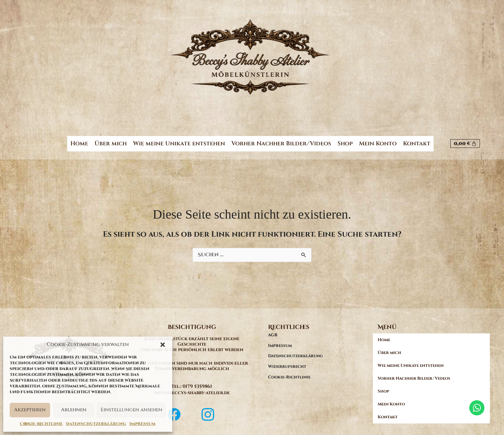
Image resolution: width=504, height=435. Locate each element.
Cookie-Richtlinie (41, 424)
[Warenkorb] (465, 140)
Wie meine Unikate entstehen (179, 140)
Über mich (111, 140)
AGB (273, 329)
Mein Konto (378, 140)
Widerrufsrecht (287, 360)
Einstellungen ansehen (131, 410)
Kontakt (417, 140)
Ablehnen (74, 410)
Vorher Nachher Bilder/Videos (281, 140)
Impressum (142, 424)
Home (79, 140)
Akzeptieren (30, 410)
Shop (345, 140)
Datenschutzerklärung (96, 424)
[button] (163, 345)
